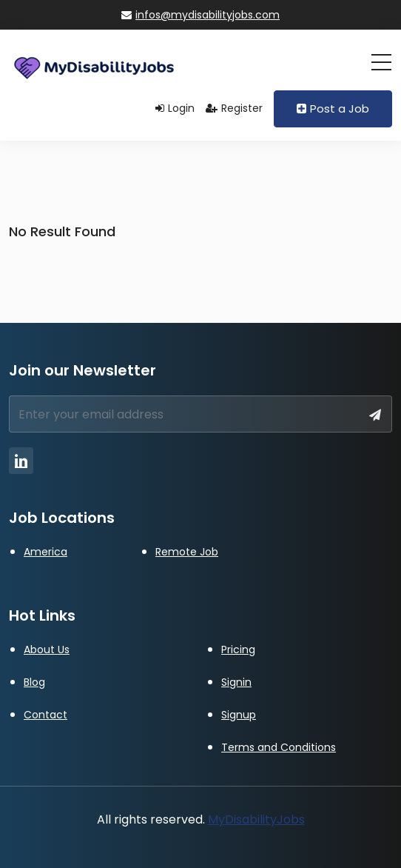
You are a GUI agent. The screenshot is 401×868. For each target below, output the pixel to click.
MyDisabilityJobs (256, 819)
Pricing (238, 650)
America (46, 552)
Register (234, 108)
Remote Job (187, 552)
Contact (46, 715)
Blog (34, 682)
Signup (239, 715)
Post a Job (333, 108)
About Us (47, 650)
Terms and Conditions (279, 747)
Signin (236, 682)
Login (175, 108)
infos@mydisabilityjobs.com (200, 15)
